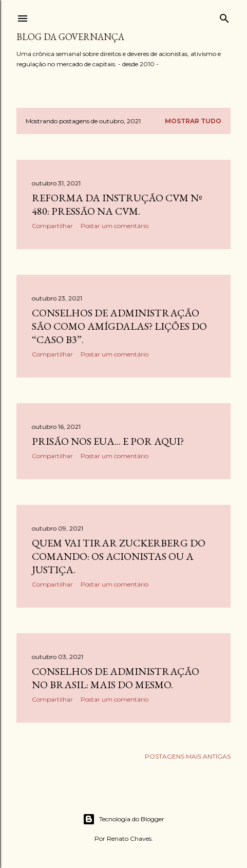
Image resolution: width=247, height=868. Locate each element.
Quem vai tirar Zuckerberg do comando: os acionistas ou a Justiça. (119, 556)
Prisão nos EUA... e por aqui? (108, 441)
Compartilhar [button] (52, 226)
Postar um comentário (115, 226)
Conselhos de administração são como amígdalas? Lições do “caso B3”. (119, 326)
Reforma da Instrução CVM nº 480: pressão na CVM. (117, 204)
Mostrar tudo (193, 121)
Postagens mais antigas (188, 756)
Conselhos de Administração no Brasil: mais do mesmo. (116, 678)
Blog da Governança (70, 37)
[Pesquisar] (224, 16)
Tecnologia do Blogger (123, 819)
